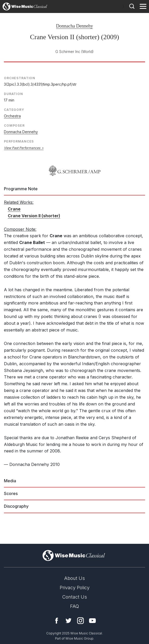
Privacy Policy (75, 588)
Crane (14, 209)
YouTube (92, 621)
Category (14, 110)
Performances (19, 141)
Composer (14, 126)
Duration (13, 94)
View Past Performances (22, 148)
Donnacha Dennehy (74, 26)
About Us (74, 578)
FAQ (74, 606)
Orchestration (20, 78)
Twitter (69, 621)
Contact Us (75, 597)
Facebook (57, 621)
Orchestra (12, 116)
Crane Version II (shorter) (34, 216)
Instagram (80, 621)
